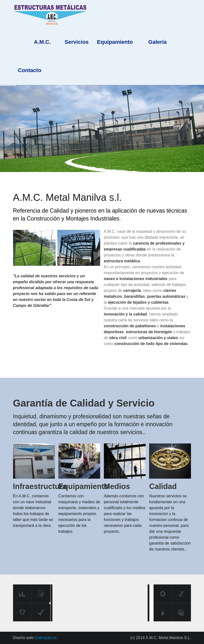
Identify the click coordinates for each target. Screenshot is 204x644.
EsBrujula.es (45, 638)
